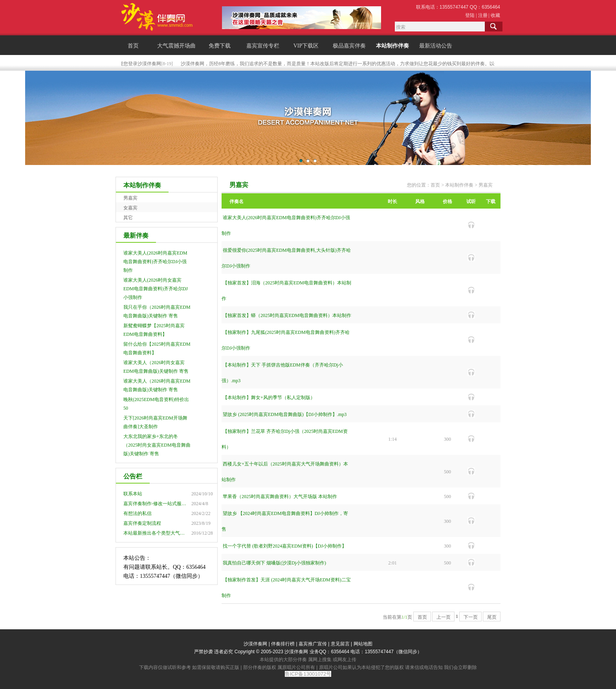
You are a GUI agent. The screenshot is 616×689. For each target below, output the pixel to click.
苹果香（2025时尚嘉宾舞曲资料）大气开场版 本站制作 (280, 497)
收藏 (495, 15)
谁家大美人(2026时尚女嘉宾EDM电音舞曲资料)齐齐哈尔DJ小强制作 (156, 289)
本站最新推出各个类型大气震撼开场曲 (163, 533)
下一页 (471, 617)
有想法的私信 (137, 513)
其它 (128, 218)
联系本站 (133, 494)
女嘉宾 (130, 208)
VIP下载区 (306, 46)
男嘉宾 (130, 198)
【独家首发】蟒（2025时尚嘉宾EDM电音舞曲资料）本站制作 (287, 315)
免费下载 (220, 46)
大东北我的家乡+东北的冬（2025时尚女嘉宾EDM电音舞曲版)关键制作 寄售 (157, 445)
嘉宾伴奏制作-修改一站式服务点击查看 (164, 504)
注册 (483, 15)
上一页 (444, 617)
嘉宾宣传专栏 (263, 46)
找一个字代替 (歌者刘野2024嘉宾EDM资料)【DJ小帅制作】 (285, 546)
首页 (133, 46)
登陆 (470, 15)
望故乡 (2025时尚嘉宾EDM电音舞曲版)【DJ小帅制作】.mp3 (285, 414)
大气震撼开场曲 (176, 46)
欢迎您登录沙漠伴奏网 (139, 64)
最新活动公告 (436, 46)
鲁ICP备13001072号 (308, 674)
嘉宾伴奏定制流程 (142, 523)
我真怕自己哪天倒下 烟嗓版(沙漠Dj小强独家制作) (274, 563)
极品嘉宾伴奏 (349, 46)
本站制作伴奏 (392, 46)
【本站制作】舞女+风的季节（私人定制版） (269, 398)
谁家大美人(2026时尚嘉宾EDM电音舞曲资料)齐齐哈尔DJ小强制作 (155, 262)
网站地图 (363, 644)
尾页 (492, 617)
